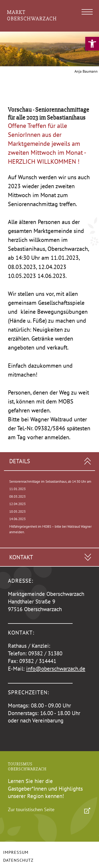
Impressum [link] (16, 852)
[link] (92, 44)
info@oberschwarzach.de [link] (56, 669)
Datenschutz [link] (18, 860)
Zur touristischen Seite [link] (31, 809)
